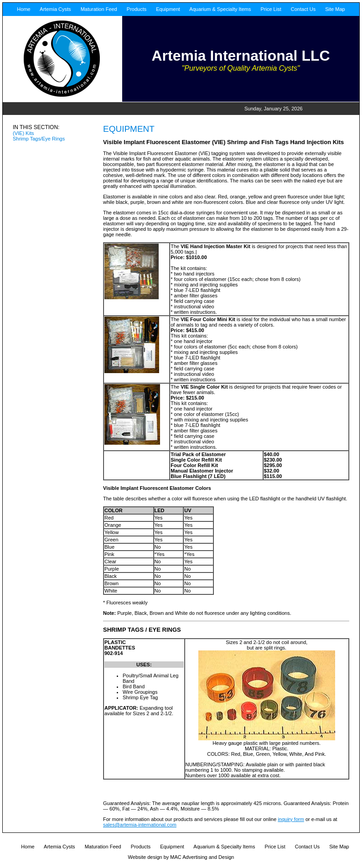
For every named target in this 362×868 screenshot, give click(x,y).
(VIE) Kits (23, 133)
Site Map (334, 9)
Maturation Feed (98, 9)
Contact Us (303, 9)
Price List (270, 9)
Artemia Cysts (55, 9)
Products (136, 9)
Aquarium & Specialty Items (220, 9)
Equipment (167, 9)
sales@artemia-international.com (140, 825)
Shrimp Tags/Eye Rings (39, 139)
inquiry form (291, 819)
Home (23, 9)
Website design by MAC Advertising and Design (181, 857)
